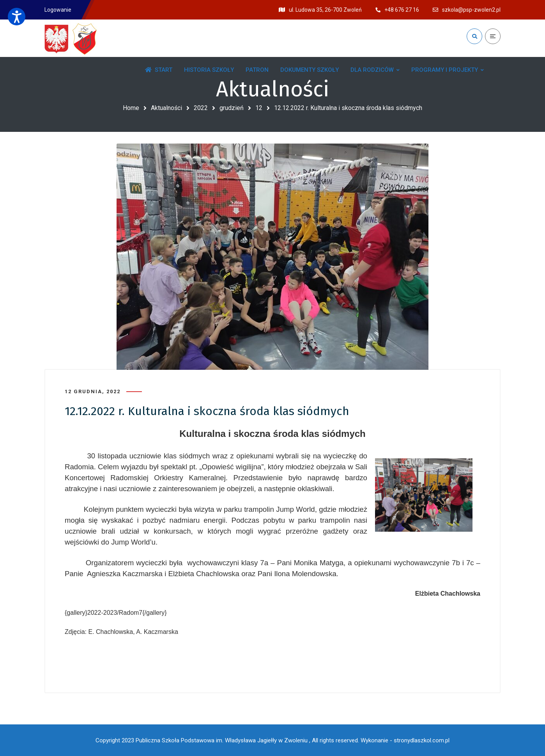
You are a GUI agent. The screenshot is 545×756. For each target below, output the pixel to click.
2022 (201, 108)
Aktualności (166, 108)
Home (131, 108)
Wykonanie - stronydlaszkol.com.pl (405, 740)
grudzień (232, 108)
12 (259, 108)
